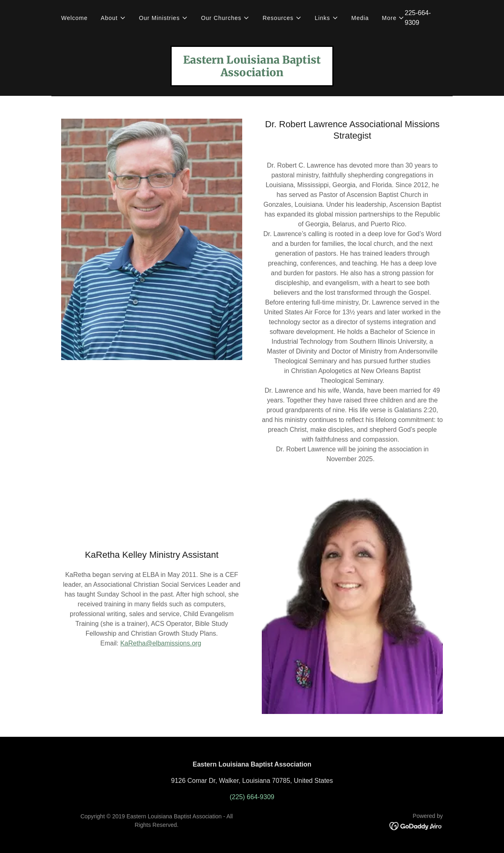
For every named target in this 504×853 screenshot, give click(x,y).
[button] (113, 18)
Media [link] (360, 18)
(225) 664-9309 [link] (252, 797)
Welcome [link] (74, 18)
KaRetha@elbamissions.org (161, 643)
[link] (252, 74)
